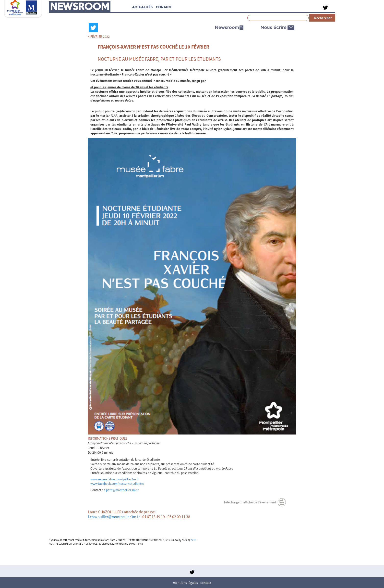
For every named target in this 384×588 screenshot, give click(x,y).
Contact (206, 583)
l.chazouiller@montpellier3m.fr (114, 517)
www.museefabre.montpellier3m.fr (115, 479)
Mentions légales (185, 583)
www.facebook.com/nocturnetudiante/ (117, 484)
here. (194, 540)
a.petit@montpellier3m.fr (121, 490)
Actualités (142, 7)
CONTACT (164, 7)
